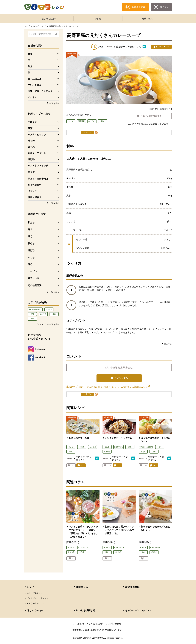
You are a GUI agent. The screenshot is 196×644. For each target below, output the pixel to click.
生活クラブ (97, 630)
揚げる (31, 250)
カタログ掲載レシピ (36, 593)
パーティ (49, 309)
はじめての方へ (49, 19)
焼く (30, 236)
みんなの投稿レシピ (35, 309)
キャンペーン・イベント (138, 610)
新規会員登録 (132, 587)
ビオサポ (93, 447)
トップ (27, 26)
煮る (30, 264)
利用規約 (79, 624)
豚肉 (54, 314)
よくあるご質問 (96, 624)
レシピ (98, 19)
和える (31, 222)
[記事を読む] (73, 542)
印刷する (87, 133)
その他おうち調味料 (146, 447)
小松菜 (82, 447)
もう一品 (107, 452)
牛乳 (32, 314)
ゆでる (31, 257)
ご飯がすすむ (118, 447)
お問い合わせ (115, 624)
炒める (31, 243)
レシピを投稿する (86, 610)
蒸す (30, 229)
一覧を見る (54, 103)
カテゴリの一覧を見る (49, 324)
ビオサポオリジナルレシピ (39, 598)
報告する (168, 344)
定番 (154, 452)
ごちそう (43, 314)
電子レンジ (33, 278)
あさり (71, 447)
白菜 (71, 452)
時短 (32, 319)
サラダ (31, 172)
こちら (145, 387)
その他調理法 (35, 285)
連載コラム (147, 19)
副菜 (130, 447)
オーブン (32, 271)
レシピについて (40, 26)
